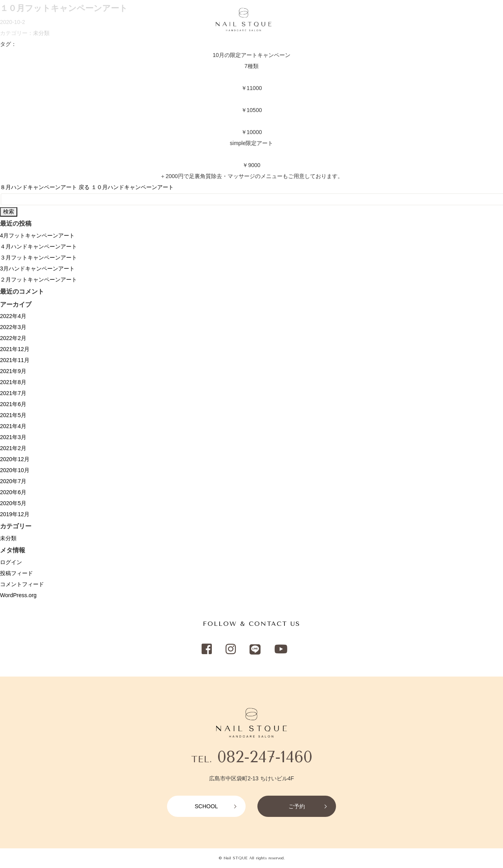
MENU (50, 20)
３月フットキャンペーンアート (39, 257)
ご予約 (297, 806)
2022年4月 (13, 316)
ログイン (11, 562)
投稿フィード (17, 573)
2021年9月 (13, 371)
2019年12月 (15, 514)
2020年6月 (13, 492)
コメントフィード (22, 584)
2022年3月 (13, 327)
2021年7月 (13, 393)
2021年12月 (15, 349)
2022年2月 (13, 338)
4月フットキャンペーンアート (37, 235)
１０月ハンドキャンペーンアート (132, 187)
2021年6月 (13, 404)
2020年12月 (15, 459)
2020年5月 (13, 503)
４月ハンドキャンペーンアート (39, 246)
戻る (84, 187)
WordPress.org (18, 595)
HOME (26, 20)
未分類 (8, 538)
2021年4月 (13, 426)
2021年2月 (13, 448)
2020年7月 (13, 481)
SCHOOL (414, 20)
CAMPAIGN (108, 20)
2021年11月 (15, 360)
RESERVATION (470, 20)
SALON (76, 20)
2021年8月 (13, 382)
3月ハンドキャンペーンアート (37, 268)
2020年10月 (15, 470)
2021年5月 (13, 415)
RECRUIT (143, 20)
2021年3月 (13, 437)
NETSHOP (360, 20)
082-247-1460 (265, 757)
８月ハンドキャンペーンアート (39, 187)
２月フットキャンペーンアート (39, 280)
